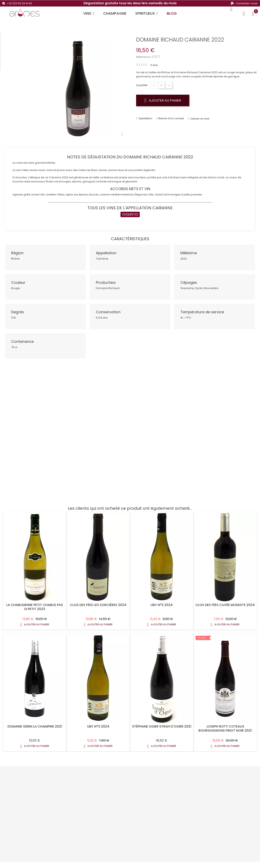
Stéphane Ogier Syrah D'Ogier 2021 (162, 724)
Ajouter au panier (163, 100)
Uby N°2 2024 (162, 602)
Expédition (145, 116)
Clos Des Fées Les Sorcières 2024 (98, 602)
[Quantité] (154, 85)
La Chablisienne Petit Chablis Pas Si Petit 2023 (35, 604)
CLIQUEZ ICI (130, 212)
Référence (143, 57)
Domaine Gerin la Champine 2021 (35, 724)
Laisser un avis (200, 116)
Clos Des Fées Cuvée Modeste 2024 (225, 602)
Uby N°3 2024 (98, 724)
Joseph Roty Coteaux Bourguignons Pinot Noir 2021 (225, 726)
